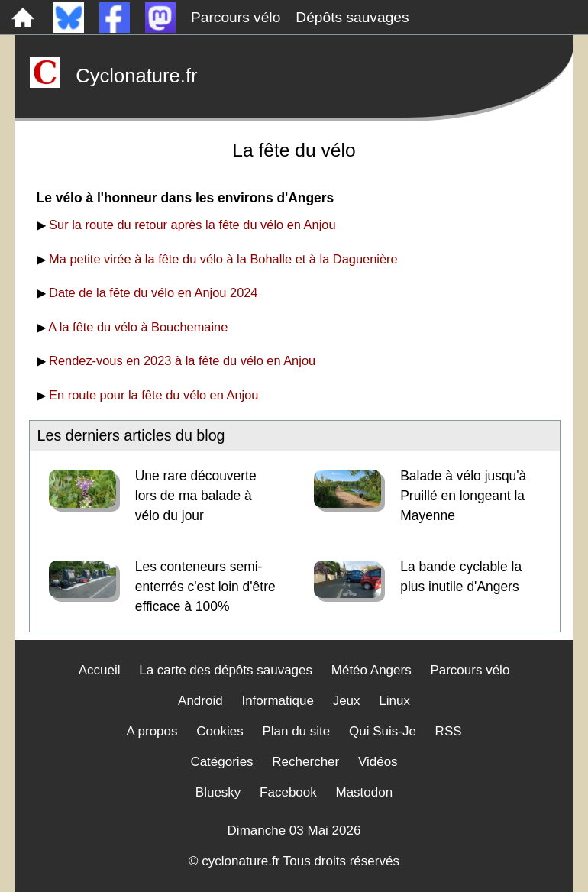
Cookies (220, 731)
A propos (152, 731)
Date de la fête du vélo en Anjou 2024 (153, 292)
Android (200, 701)
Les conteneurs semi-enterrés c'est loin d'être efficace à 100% (205, 587)
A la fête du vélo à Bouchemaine (138, 327)
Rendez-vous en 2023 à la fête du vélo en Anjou (182, 360)
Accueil (100, 670)
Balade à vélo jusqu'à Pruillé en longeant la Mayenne (463, 496)
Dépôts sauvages (352, 17)
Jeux (347, 701)
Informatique (278, 701)
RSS (449, 731)
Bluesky (218, 792)
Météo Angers (372, 670)
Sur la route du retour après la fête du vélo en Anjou (192, 225)
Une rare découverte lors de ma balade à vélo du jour (196, 496)
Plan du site (296, 731)
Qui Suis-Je (383, 731)
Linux (394, 701)
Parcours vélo (236, 17)
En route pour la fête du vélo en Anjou (153, 395)
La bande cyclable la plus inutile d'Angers (461, 577)
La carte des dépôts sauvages (226, 670)
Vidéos (378, 762)
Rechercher (305, 762)
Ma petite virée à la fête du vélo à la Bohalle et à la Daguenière (223, 259)
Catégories (221, 762)
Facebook (288, 792)
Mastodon (365, 792)
